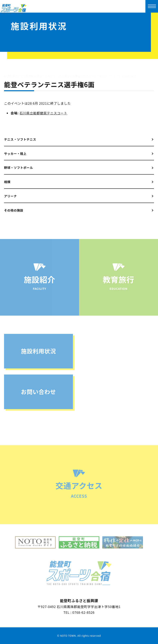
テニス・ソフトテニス (20, 139)
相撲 (7, 182)
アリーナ (10, 196)
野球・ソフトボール (18, 168)
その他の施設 (14, 210)
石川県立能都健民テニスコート (43, 113)
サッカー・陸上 (15, 154)
